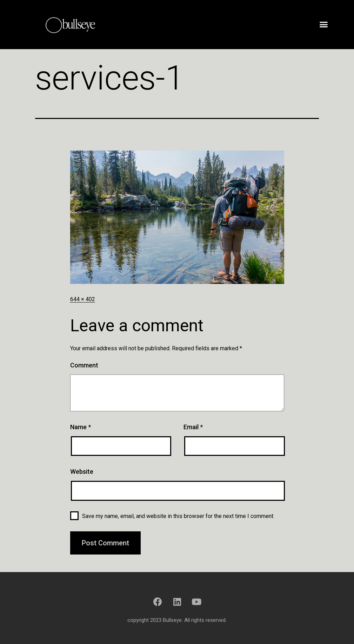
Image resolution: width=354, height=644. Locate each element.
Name (81, 427)
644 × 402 (83, 299)
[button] (324, 25)
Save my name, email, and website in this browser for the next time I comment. (178, 516)
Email (193, 427)
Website (82, 472)
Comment (84, 365)
